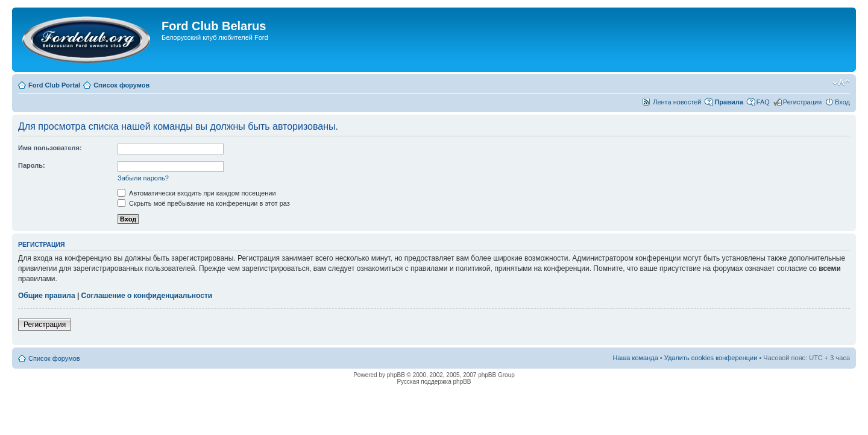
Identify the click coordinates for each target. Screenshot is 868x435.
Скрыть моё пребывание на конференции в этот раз (204, 203)
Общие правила (47, 296)
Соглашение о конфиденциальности (147, 296)
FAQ (763, 102)
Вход (842, 102)
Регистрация (802, 102)
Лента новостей (677, 102)
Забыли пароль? (143, 178)
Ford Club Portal (54, 85)
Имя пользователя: (50, 148)
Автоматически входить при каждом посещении (197, 193)
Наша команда (635, 358)
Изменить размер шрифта (841, 83)
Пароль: (32, 165)
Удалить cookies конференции (711, 358)
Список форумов (121, 85)
